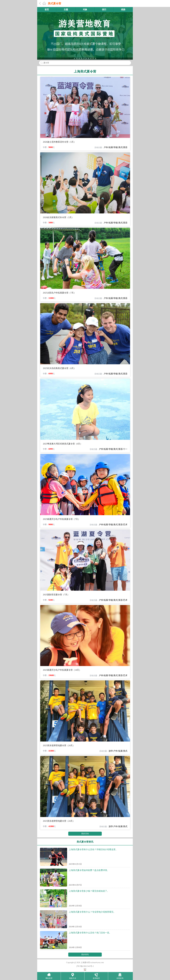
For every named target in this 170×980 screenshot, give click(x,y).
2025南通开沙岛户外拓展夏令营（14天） (62, 670)
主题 (66, 10)
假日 (104, 10)
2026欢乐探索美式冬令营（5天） (58, 217)
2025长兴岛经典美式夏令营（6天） (59, 368)
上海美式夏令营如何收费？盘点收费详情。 (89, 870)
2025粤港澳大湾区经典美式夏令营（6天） (63, 444)
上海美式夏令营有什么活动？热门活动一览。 (90, 933)
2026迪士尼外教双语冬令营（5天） (59, 142)
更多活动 (85, 834)
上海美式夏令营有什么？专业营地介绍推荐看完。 (92, 912)
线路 (123, 10)
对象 (85, 10)
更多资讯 (85, 955)
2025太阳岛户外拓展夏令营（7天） (59, 293)
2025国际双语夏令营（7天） (56, 595)
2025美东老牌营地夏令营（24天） (59, 745)
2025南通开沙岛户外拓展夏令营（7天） (61, 519)
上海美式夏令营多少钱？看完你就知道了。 (89, 891)
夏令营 (46, 63)
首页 (47, 10)
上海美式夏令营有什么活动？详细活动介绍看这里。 (93, 849)
